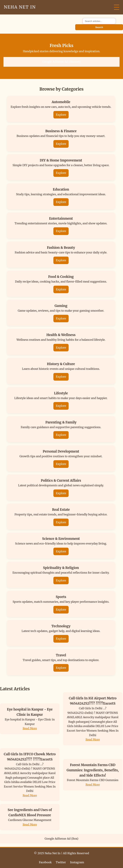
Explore (61, 115)
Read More (30, 728)
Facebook (45, 862)
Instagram (77, 862)
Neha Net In (20, 7)
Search (99, 27)
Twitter (61, 862)
